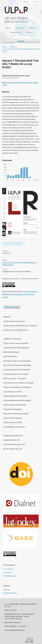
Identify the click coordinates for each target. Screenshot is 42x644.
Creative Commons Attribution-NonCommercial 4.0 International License (20, 294)
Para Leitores (8, 569)
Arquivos (20, 28)
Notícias (32, 28)
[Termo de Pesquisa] (21, 37)
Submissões (15, 32)
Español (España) (10, 593)
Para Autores (8, 573)
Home (4, 47)
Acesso (35, 2)
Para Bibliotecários (10, 576)
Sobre (30, 32)
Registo (26, 2)
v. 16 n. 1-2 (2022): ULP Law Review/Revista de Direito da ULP (21, 50)
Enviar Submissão (12, 307)
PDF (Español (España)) (14, 244)
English (6, 590)
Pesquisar (21, 41)
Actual (8, 28)
